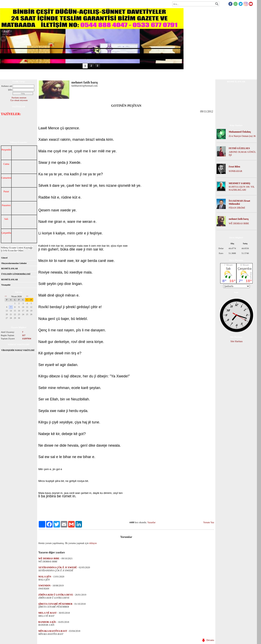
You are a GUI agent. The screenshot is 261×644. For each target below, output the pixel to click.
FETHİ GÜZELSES (239, 148)
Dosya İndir (52, 74)
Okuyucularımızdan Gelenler (14, 263)
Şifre (10, 90)
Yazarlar (152, 522)
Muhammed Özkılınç (240, 132)
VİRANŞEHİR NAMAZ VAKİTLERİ (18, 350)
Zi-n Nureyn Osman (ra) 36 (242, 136)
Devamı (208, 640)
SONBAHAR (236, 171)
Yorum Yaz (209, 522)
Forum (38, 74)
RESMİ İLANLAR (9, 269)
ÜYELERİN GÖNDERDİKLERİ (16, 274)
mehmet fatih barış (239, 219)
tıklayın (93, 543)
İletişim (101, 74)
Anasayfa (8, 74)
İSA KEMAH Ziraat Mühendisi (239, 202)
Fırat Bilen (234, 167)
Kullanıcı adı (7, 86)
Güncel (4, 258)
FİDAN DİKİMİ (237, 208)
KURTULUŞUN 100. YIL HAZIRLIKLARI (242, 188)
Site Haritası (237, 341)
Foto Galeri (68, 74)
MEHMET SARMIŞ (239, 183)
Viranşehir (6, 285)
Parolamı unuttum (19, 98)
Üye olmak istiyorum (19, 100)
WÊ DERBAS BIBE (239, 223)
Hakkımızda (23, 74)
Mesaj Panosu (85, 74)
